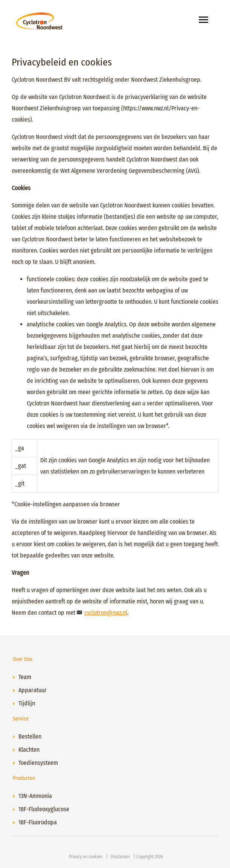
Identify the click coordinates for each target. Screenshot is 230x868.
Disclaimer (120, 857)
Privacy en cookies (86, 857)
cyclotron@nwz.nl (106, 613)
